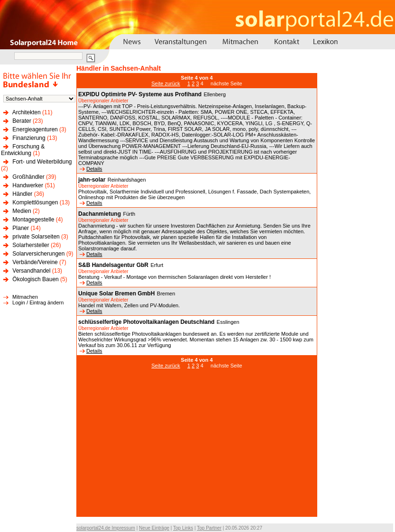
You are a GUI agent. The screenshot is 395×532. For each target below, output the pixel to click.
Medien (22, 211)
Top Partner (209, 528)
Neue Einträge (154, 528)
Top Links (183, 528)
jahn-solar (92, 180)
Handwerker (28, 185)
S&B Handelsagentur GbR (113, 265)
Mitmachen (25, 297)
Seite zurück (166, 83)
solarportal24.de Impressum (106, 528)
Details (91, 169)
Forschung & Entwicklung (23, 150)
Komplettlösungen (35, 202)
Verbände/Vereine (35, 262)
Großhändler (28, 177)
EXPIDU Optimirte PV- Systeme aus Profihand (140, 94)
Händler (22, 194)
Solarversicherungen (38, 254)
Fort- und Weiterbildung (42, 162)
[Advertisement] (197, 448)
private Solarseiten (36, 237)
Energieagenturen (35, 129)
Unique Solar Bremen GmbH (116, 294)
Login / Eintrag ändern (38, 303)
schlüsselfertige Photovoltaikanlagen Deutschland (146, 322)
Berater (22, 121)
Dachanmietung (100, 214)
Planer (21, 228)
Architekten (27, 112)
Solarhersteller (31, 245)
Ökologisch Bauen (35, 279)
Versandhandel (31, 271)
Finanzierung (29, 138)
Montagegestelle (33, 220)
